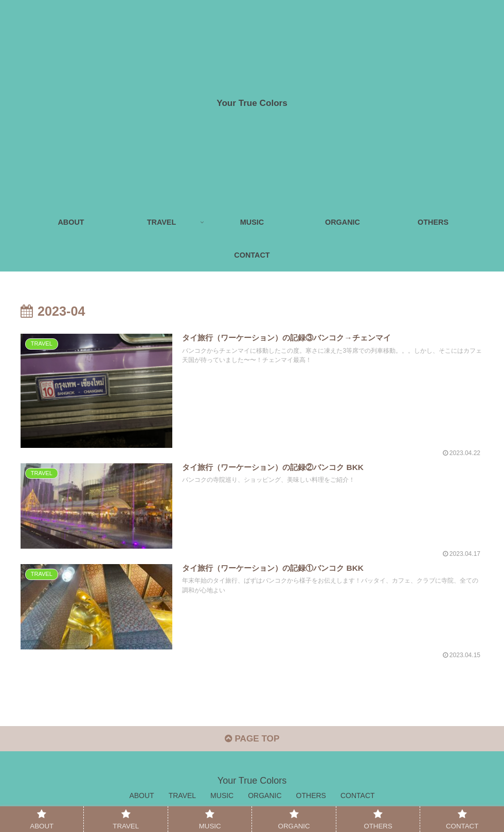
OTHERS (311, 800)
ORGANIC (265, 800)
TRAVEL (182, 800)
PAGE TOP (252, 743)
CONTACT (358, 800)
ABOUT (141, 800)
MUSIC (222, 800)
